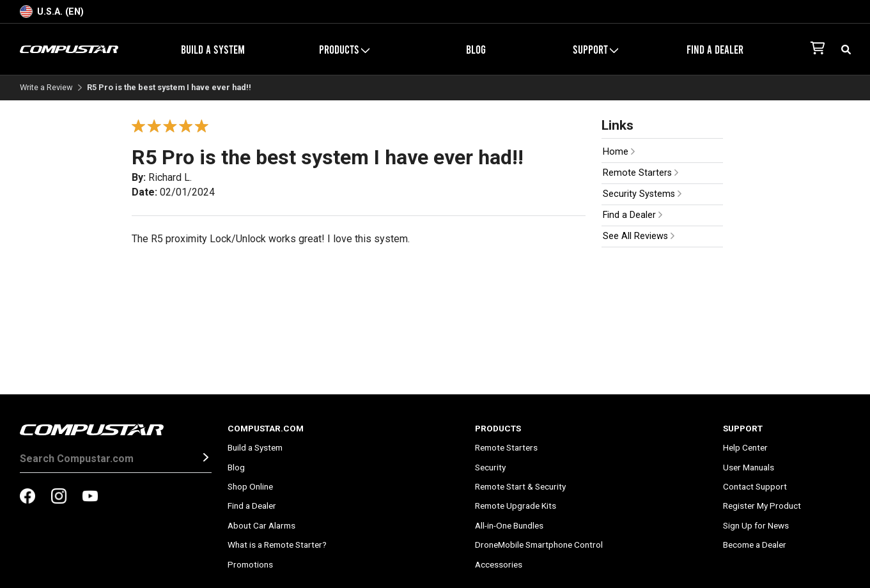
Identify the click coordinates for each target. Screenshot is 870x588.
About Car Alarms (261, 525)
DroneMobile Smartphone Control (539, 545)
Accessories (499, 564)
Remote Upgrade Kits (516, 506)
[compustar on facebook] (27, 497)
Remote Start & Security (520, 486)
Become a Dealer (755, 545)
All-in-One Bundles (509, 525)
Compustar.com (266, 428)
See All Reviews (639, 236)
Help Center (745, 447)
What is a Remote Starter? (277, 545)
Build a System (213, 49)
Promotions (250, 564)
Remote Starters (641, 173)
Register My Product (762, 506)
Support (595, 49)
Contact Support (755, 486)
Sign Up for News (756, 525)
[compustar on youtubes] (90, 497)
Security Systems (642, 194)
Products (344, 49)
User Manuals (749, 467)
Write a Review (46, 88)
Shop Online (250, 486)
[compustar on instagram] (59, 497)
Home (619, 152)
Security (490, 467)
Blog (476, 49)
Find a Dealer (715, 49)
